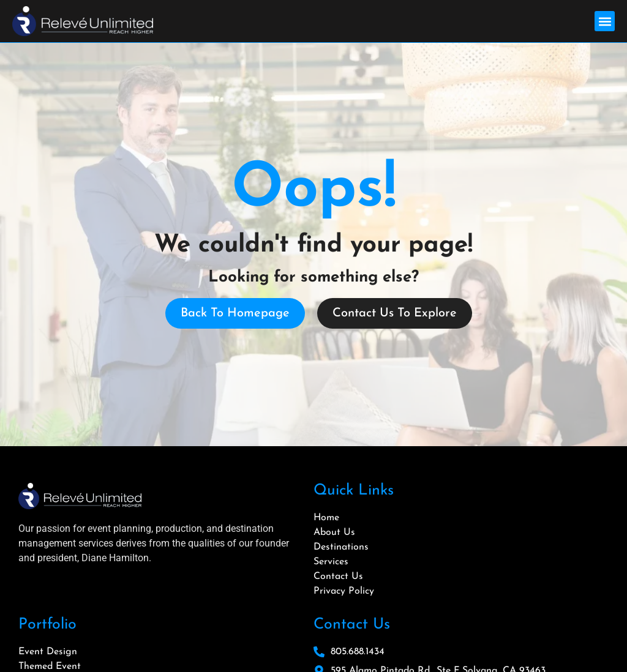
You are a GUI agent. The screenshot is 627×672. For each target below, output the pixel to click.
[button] (605, 21)
